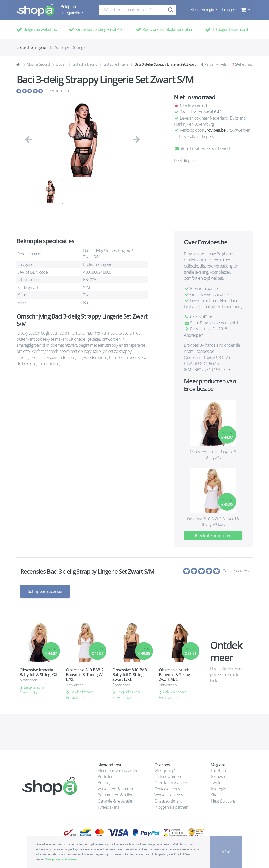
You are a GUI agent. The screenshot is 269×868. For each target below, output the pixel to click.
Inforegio (219, 789)
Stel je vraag (244, 64)
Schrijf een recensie (45, 591)
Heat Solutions (224, 801)
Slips (65, 47)
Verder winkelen (217, 64)
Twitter (217, 782)
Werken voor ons (169, 795)
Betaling (104, 782)
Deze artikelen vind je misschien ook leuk (226, 674)
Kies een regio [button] (203, 10)
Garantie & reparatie (115, 801)
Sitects (217, 795)
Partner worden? (168, 776)
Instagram (219, 776)
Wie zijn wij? (164, 770)
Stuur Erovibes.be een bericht (202, 148)
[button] (245, 10)
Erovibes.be (215, 130)
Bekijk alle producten (213, 536)
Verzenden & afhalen (115, 789)
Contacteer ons (167, 789)
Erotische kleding (85, 64)
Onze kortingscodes (171, 782)
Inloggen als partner (171, 807)
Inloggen (229, 10)
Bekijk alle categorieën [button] (71, 10)
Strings (79, 47)
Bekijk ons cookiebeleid (62, 859)
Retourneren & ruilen (115, 795)
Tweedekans (108, 807)
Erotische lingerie (116, 64)
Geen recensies (59, 91)
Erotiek (61, 64)
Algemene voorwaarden (118, 770)
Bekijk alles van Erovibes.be (33, 689)
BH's (54, 47)
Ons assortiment (168, 801)
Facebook (219, 770)
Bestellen (106, 776)
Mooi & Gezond (38, 64)
